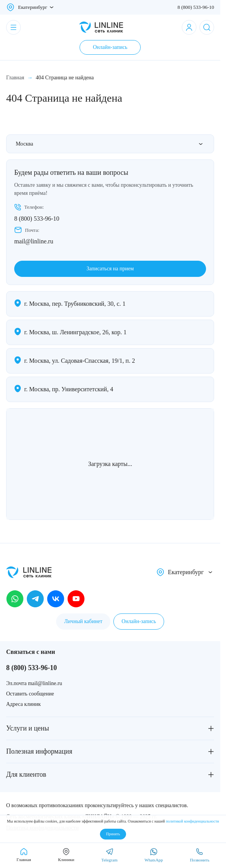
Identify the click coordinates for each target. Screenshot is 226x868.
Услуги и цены (28, 728)
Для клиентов (26, 774)
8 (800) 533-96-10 (196, 7)
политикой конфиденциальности (192, 821)
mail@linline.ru (34, 241)
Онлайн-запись (110, 47)
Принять (113, 834)
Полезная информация (39, 751)
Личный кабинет (83, 621)
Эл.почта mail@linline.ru (34, 683)
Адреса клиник (23, 704)
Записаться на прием (110, 269)
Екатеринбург (33, 7)
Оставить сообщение (30, 694)
